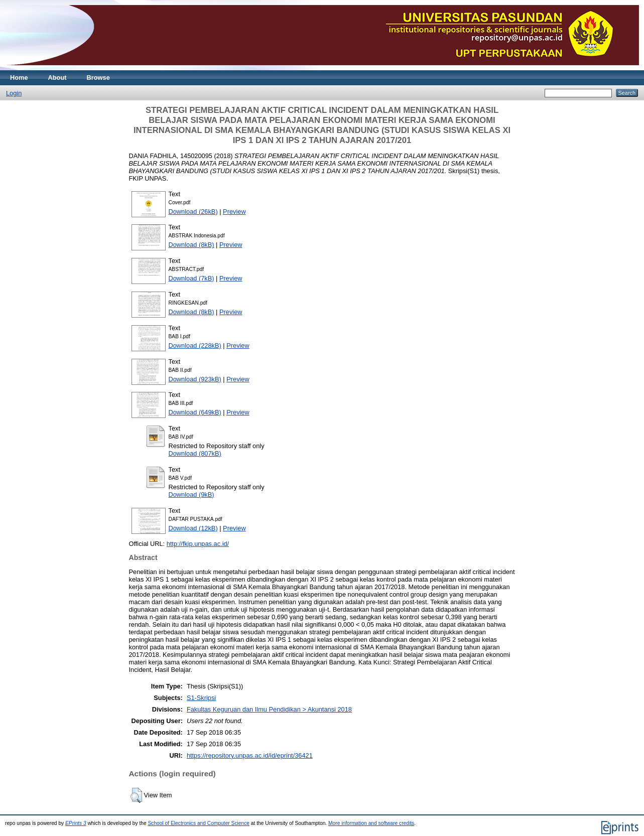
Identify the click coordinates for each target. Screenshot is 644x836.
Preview (234, 212)
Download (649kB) (195, 412)
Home (19, 78)
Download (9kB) (191, 495)
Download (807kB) (195, 453)
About (57, 78)
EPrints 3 (76, 823)
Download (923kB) (195, 379)
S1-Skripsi (201, 698)
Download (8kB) (191, 245)
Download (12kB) (193, 528)
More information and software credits (371, 823)
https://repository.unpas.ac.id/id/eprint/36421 (250, 755)
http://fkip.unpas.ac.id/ (198, 544)
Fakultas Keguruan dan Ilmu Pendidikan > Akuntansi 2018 (269, 709)
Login (14, 93)
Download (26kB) (193, 212)
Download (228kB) (195, 345)
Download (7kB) (191, 278)
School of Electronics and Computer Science (199, 823)
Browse (98, 78)
